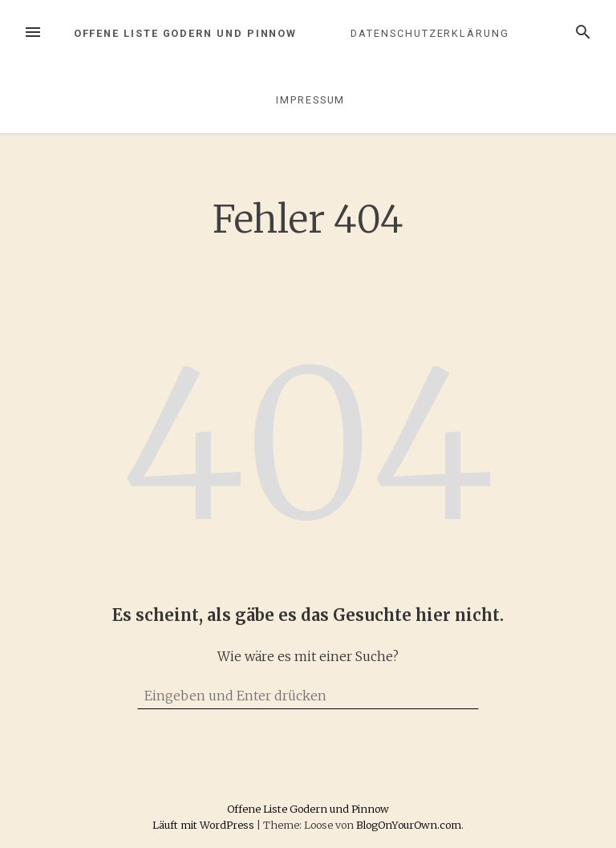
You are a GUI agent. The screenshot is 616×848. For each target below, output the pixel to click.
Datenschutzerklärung (430, 33)
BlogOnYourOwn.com (409, 825)
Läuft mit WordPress (205, 825)
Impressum (310, 100)
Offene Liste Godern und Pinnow (186, 33)
